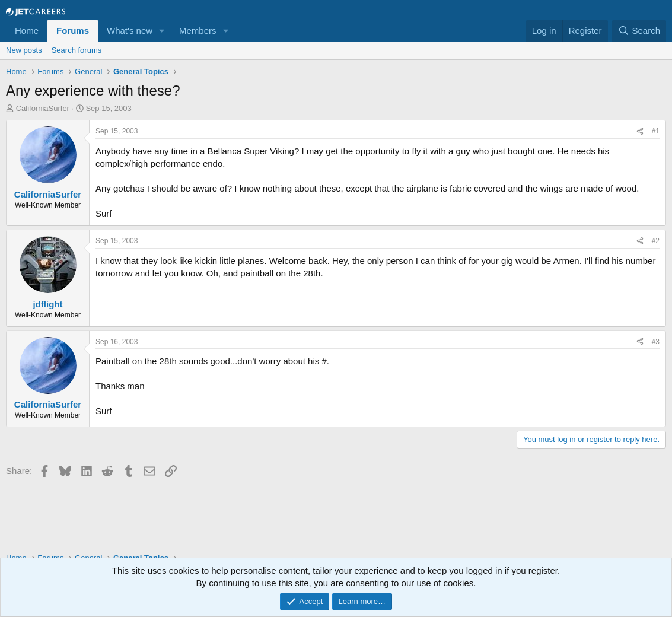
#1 (656, 131)
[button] (162, 31)
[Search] (639, 31)
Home (27, 31)
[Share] (640, 131)
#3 (656, 342)
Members (198, 31)
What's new (130, 31)
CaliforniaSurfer (43, 108)
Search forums (77, 50)
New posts (24, 50)
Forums (73, 31)
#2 (656, 241)
